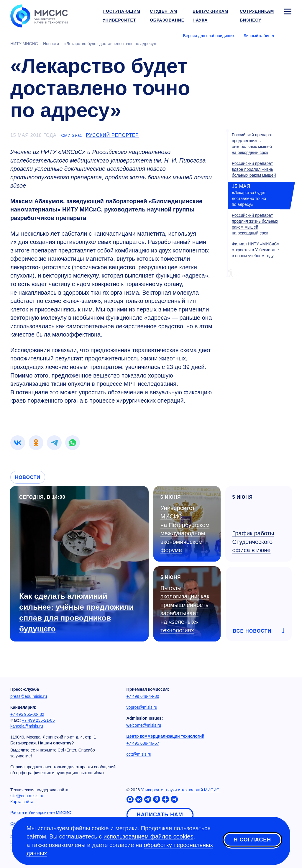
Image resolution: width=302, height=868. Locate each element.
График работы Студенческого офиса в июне (253, 542)
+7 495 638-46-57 (143, 743)
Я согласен (252, 840)
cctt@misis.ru (139, 754)
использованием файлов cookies (148, 836)
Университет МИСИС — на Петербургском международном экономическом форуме (185, 529)
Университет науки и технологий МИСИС (180, 790)
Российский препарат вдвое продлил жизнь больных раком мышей (254, 169)
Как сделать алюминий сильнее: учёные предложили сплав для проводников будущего (76, 612)
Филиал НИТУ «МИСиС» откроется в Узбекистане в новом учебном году (256, 250)
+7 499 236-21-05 (38, 720)
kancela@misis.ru (27, 726)
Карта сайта (22, 802)
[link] (18, 443)
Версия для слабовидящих (209, 36)
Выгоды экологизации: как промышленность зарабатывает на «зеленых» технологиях (185, 609)
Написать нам (160, 815)
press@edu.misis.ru (29, 696)
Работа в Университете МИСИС (41, 813)
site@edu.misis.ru (27, 796)
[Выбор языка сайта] (288, 35)
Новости (28, 477)
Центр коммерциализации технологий (165, 736)
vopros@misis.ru (142, 707)
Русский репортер (112, 135)
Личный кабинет (259, 36)
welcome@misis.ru (144, 725)
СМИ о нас (71, 135)
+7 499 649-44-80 (143, 696)
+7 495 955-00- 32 (27, 714)
